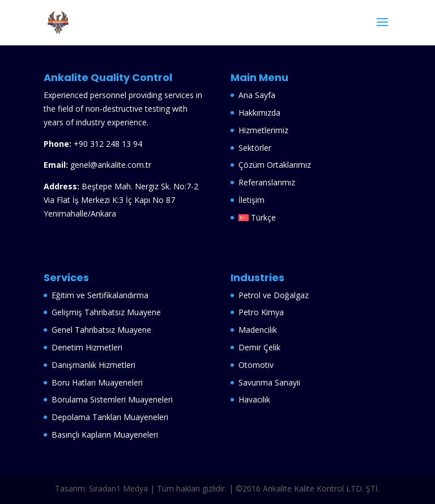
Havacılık (255, 399)
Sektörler (255, 148)
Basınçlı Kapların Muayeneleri (105, 435)
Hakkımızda (259, 113)
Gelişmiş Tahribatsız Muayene (106, 312)
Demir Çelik (261, 347)
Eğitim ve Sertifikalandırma (100, 295)
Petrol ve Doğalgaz (275, 295)
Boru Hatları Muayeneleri (97, 382)
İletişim (251, 200)
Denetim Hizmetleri (87, 347)
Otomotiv (257, 365)
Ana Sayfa (257, 95)
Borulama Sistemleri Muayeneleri (112, 399)
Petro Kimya (262, 312)
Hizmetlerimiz (263, 130)
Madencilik (259, 330)
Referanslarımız (267, 182)
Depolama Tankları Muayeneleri (111, 417)
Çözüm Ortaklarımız (275, 165)
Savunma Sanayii (270, 382)
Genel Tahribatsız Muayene (101, 330)
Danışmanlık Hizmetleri (95, 365)
